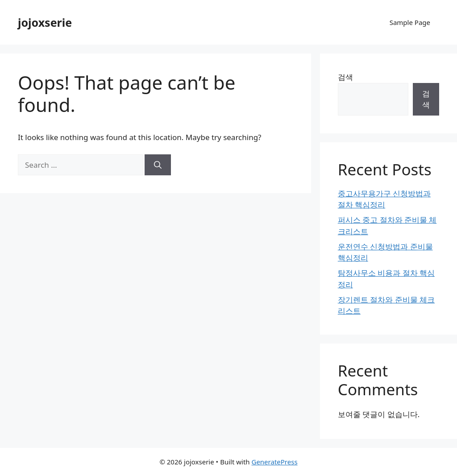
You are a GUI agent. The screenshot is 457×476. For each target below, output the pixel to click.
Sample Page (410, 22)
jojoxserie (45, 22)
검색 (345, 77)
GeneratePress (274, 462)
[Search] (158, 165)
